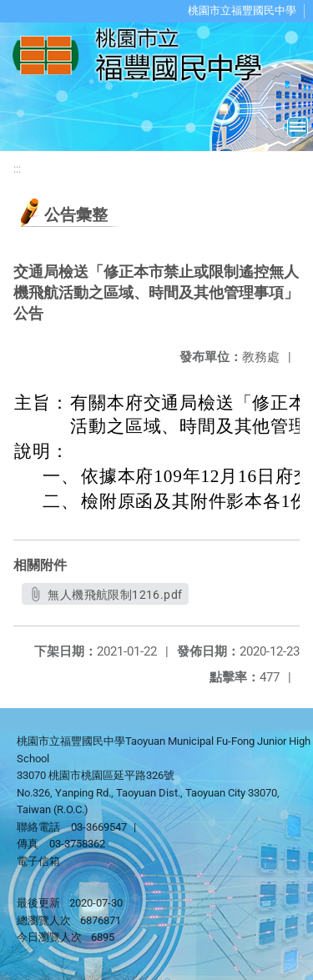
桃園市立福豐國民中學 (242, 10)
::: (17, 169)
